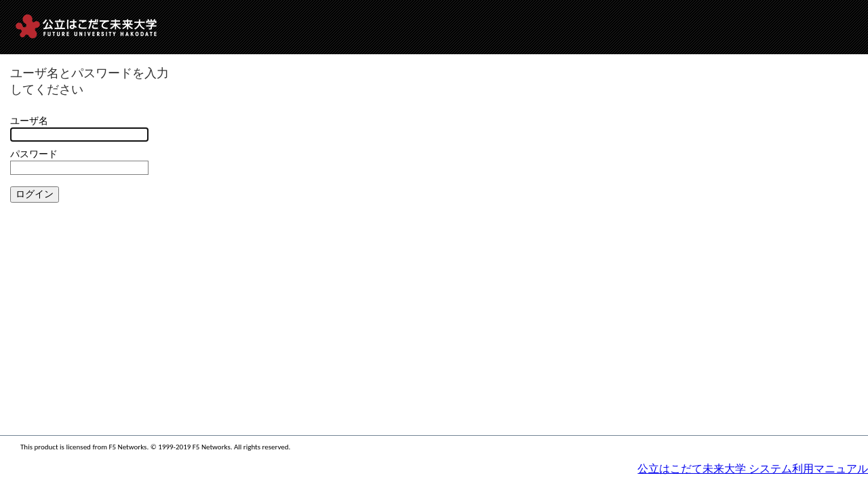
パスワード (34, 154)
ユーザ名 (29, 121)
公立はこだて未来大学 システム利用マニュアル (753, 469)
